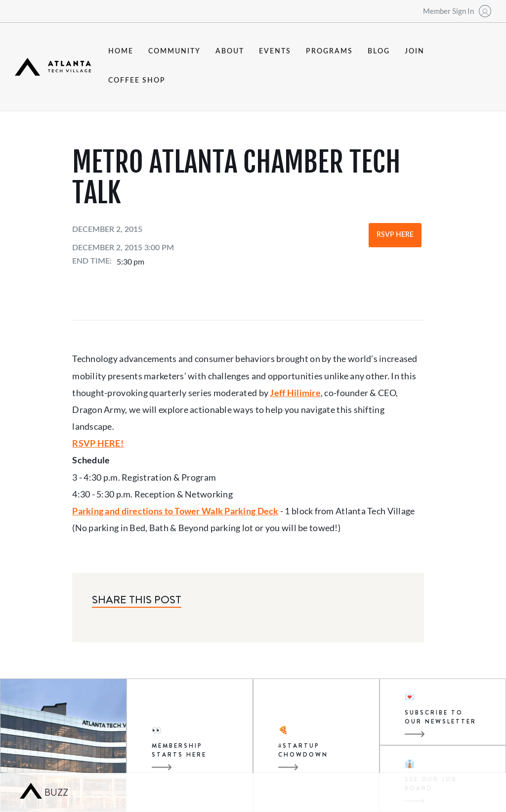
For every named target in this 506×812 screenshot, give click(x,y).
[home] (53, 67)
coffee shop (137, 81)
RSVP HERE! (98, 443)
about (230, 51)
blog (379, 51)
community (174, 51)
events (275, 51)
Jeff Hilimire (295, 393)
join (415, 51)
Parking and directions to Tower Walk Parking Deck (175, 511)
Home (121, 51)
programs (329, 51)
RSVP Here (395, 235)
